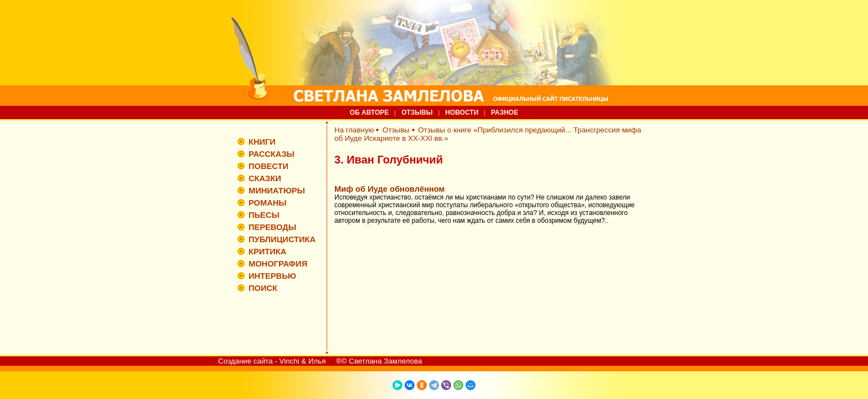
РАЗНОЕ (505, 112)
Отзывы (396, 130)
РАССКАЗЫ (272, 154)
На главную (354, 130)
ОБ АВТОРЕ (370, 112)
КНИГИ (262, 142)
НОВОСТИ (462, 112)
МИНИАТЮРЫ (277, 191)
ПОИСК (263, 288)
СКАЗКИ (265, 178)
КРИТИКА (267, 252)
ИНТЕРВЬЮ (272, 276)
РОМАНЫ (268, 203)
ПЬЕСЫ (264, 215)
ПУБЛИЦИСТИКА (282, 239)
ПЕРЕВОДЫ (272, 227)
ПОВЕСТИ (268, 166)
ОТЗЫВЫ (417, 112)
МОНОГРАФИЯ (278, 264)
